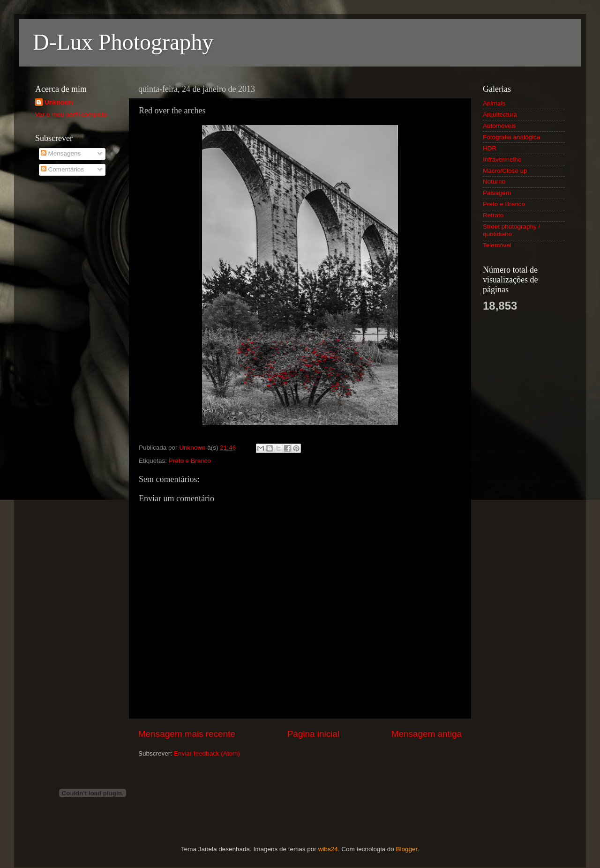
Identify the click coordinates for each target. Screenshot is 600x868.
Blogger (406, 849)
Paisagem (497, 193)
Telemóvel (497, 245)
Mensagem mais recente (187, 734)
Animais (494, 103)
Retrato (493, 215)
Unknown (59, 102)
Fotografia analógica (511, 137)
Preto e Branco (190, 461)
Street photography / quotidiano (511, 230)
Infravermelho (502, 160)
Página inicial (313, 734)
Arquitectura (500, 115)
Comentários (62, 169)
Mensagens (61, 153)
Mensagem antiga (427, 734)
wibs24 (328, 849)
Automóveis (499, 126)
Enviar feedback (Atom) (207, 753)
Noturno (494, 182)
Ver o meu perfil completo (71, 115)
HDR (490, 148)
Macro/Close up (505, 171)
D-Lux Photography (123, 42)
